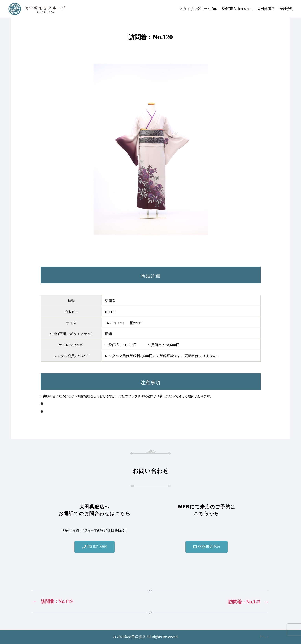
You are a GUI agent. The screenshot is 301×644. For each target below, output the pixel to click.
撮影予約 (286, 9)
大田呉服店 (266, 9)
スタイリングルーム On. (198, 9)
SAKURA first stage (237, 9)
